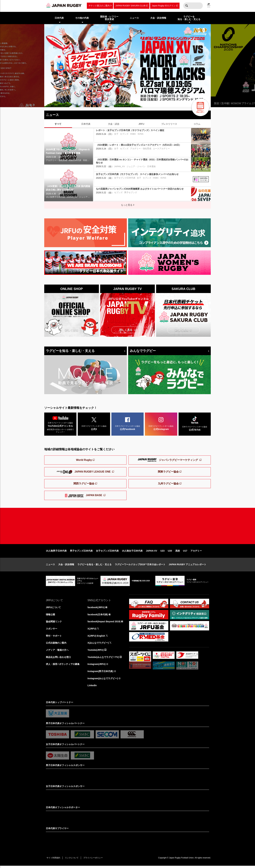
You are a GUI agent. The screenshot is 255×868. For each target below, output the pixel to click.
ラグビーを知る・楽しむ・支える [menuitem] (189, 18)
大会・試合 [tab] (114, 124)
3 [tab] (110, 102)
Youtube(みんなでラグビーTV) (103, 659)
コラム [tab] (197, 124)
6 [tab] (125, 102)
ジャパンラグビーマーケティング (168, 461)
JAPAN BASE (84, 496)
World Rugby (84, 460)
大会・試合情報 (66, 566)
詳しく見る (72, 330)
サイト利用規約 (54, 860)
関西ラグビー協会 (84, 484)
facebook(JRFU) (96, 609)
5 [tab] (120, 102)
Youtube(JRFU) (96, 652)
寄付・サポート (54, 638)
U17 (185, 552)
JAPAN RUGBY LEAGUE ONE (84, 472)
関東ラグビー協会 (168, 472)
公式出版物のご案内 (56, 645)
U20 (170, 552)
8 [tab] (134, 102)
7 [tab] (130, 102)
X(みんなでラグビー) (98, 645)
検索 (187, 6)
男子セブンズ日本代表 (81, 552)
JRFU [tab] (141, 124)
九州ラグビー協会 (168, 484)
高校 (178, 552)
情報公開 (50, 616)
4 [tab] (115, 102)
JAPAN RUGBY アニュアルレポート (187, 566)
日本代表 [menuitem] (59, 18)
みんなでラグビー (143, 351)
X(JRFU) (92, 630)
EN (209, 7)
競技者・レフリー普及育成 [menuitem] (109, 18)
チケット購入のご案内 (99, 6)
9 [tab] (139, 102)
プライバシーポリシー (94, 860)
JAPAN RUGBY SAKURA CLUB (130, 6)
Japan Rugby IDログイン (164, 6)
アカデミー (196, 552)
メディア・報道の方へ (57, 652)
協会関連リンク (54, 623)
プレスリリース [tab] (169, 124)
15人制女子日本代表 (132, 552)
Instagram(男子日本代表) (101, 673)
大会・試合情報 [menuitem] (158, 18)
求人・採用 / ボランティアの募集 (63, 666)
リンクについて (72, 860)
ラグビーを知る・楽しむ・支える (70, 351)
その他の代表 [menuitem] (82, 18)
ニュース (50, 566)
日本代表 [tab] (86, 124)
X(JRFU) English (96, 638)
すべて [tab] (58, 124)
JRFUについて (53, 609)
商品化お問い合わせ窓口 (58, 659)
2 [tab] (105, 102)
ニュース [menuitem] (134, 18)
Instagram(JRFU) (97, 666)
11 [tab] (149, 102)
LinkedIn (92, 688)
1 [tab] (100, 102)
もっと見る (127, 205)
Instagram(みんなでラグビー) (103, 681)
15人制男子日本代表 (56, 552)
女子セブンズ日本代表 (107, 552)
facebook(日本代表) (98, 616)
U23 (162, 552)
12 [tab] (154, 102)
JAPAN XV (151, 552)
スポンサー (52, 630)
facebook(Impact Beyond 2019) (104, 623)
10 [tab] (144, 102)
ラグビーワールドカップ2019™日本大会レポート (140, 566)
